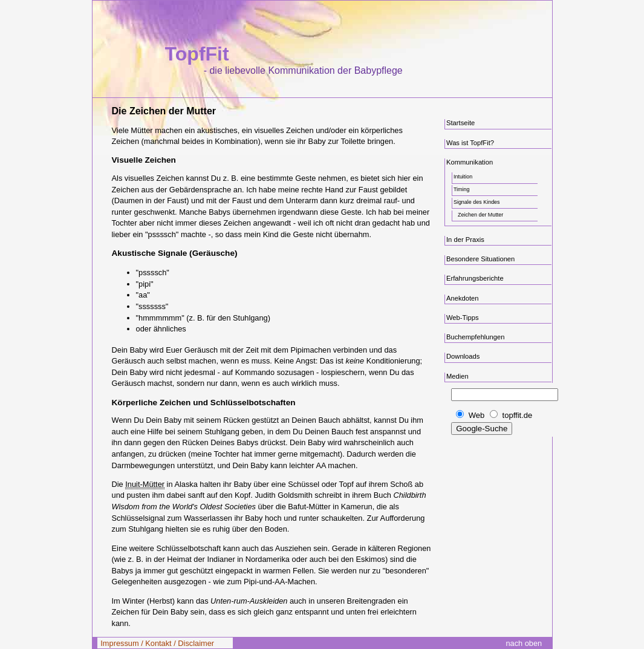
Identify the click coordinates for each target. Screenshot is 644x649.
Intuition (463, 177)
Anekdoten (463, 298)
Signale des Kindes (477, 202)
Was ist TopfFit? (470, 143)
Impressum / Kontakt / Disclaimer (157, 643)
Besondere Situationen (480, 259)
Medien (457, 376)
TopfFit (197, 54)
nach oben (524, 643)
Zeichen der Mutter (480, 215)
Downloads (463, 356)
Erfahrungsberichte (475, 278)
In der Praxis (465, 240)
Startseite (460, 123)
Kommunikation (470, 162)
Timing (462, 189)
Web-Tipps (463, 318)
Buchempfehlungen (476, 337)
